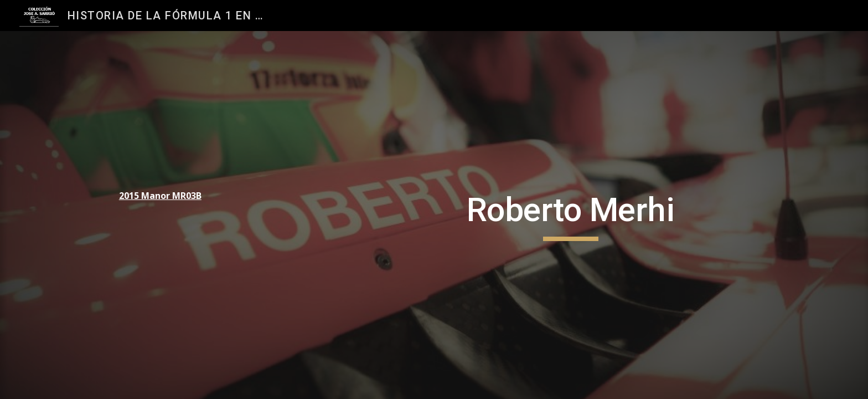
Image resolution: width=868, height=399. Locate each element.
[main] (188, 196)
